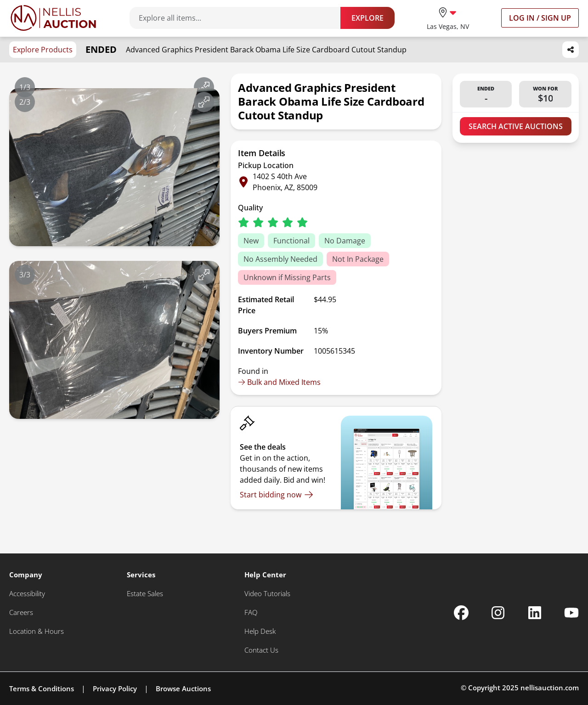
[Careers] (21, 612)
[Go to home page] (53, 18)
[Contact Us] (261, 650)
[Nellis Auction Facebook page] (461, 613)
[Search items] (240, 18)
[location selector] (448, 18)
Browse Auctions (183, 688)
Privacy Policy (115, 688)
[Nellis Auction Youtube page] (571, 613)
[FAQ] (251, 612)
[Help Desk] (260, 631)
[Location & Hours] (37, 631)
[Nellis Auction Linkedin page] (535, 613)
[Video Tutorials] (267, 594)
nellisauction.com (550, 688)
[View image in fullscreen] (204, 87)
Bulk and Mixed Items (279, 382)
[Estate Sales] (145, 594)
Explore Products (43, 50)
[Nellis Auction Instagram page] (498, 613)
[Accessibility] (27, 594)
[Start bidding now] (277, 495)
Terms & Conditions (42, 688)
